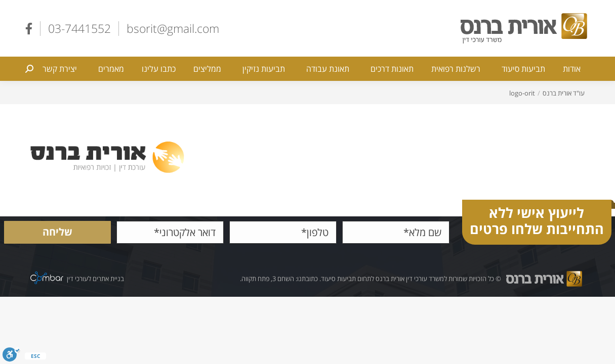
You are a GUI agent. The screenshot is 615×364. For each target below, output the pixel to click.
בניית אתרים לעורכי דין (95, 279)
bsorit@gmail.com (173, 29)
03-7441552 (79, 29)
